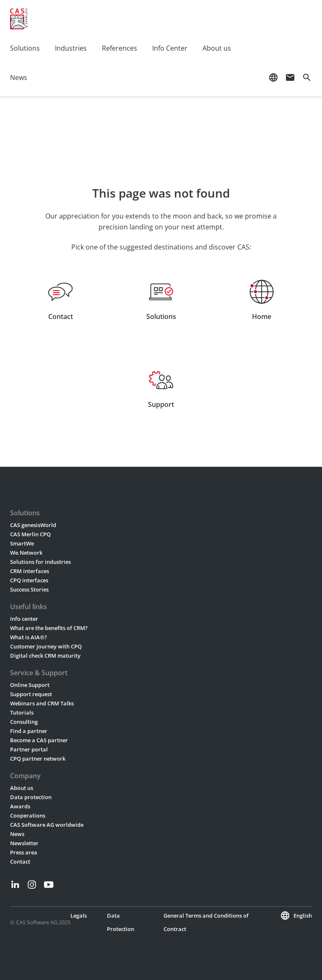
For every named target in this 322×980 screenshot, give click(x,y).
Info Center (170, 48)
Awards (20, 806)
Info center (24, 619)
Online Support (30, 685)
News (19, 77)
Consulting (24, 722)
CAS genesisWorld (33, 525)
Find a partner (29, 731)
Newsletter (24, 843)
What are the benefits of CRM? (49, 628)
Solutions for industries (40, 562)
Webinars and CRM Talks (42, 703)
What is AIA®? (29, 637)
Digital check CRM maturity (45, 656)
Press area (24, 852)
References (119, 48)
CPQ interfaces (29, 580)
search (307, 77)
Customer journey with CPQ (46, 646)
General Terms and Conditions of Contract (206, 922)
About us (217, 48)
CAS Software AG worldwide (47, 825)
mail (290, 77)
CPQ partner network (38, 759)
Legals (79, 916)
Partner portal (29, 749)
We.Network (26, 553)
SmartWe (22, 543)
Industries (71, 48)
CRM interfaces (30, 571)
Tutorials (22, 712)
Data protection (31, 797)
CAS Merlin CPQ (30, 534)
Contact (20, 862)
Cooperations (28, 815)
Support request (31, 694)
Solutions (25, 48)
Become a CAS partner (39, 740)
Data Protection (121, 922)
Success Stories (29, 589)
